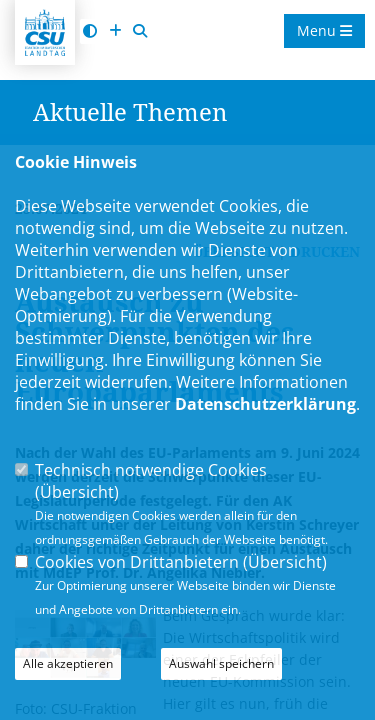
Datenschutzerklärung (265, 404)
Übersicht (77, 492)
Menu (324, 30)
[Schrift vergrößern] (115, 31)
